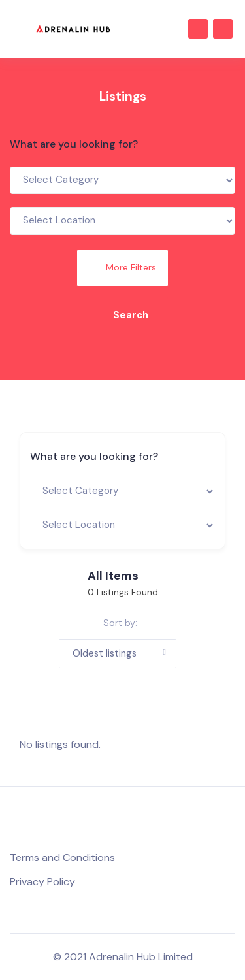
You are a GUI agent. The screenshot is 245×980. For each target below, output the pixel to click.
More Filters (122, 267)
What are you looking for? (74, 144)
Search (123, 315)
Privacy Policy (42, 882)
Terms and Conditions (62, 857)
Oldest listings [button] (105, 653)
